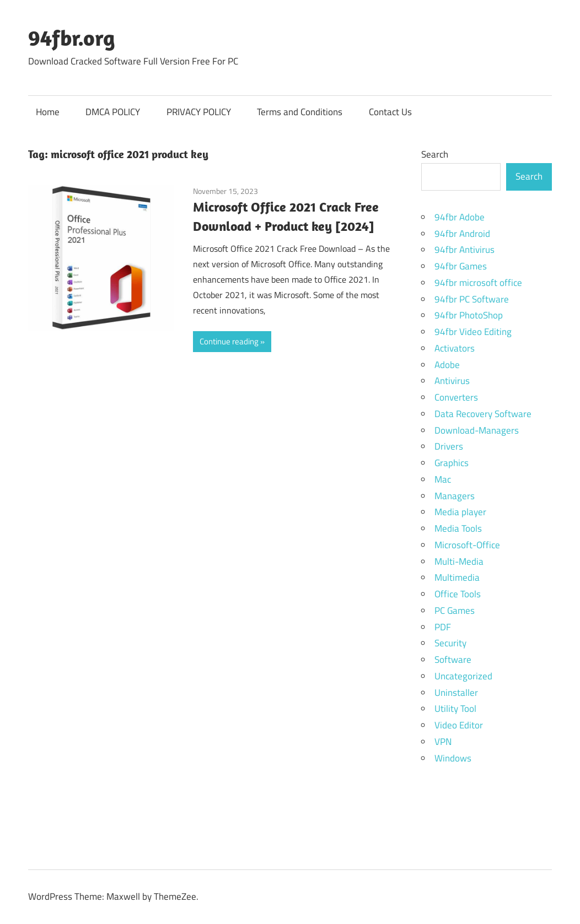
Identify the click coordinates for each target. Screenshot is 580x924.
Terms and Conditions (300, 112)
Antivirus (452, 381)
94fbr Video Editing (473, 332)
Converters (456, 397)
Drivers (449, 446)
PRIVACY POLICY (199, 112)
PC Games (455, 610)
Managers (455, 496)
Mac (443, 479)
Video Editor (459, 725)
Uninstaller (456, 693)
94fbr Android (462, 234)
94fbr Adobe (460, 217)
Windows (453, 758)
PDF (443, 627)
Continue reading (229, 341)
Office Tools (458, 594)
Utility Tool (455, 709)
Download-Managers (477, 430)
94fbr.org (72, 37)
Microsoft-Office (467, 545)
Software (453, 660)
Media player (460, 512)
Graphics (452, 463)
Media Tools (458, 528)
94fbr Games (461, 266)
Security (450, 643)
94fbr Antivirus (464, 250)
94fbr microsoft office (478, 283)
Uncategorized (463, 676)
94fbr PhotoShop (469, 315)
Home (48, 112)
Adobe (447, 365)
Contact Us (390, 112)
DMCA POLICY (113, 112)
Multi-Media (459, 561)
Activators (455, 348)
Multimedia (457, 577)
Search (435, 154)
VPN (443, 742)
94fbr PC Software (472, 299)
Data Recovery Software (483, 414)
